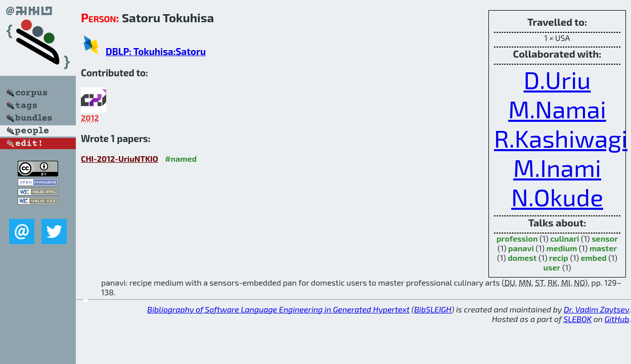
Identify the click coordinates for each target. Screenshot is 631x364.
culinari (565, 238)
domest (522, 258)
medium (562, 248)
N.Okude (557, 197)
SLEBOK (577, 319)
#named (181, 158)
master (603, 248)
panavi (521, 248)
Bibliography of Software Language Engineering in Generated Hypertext (278, 309)
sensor (605, 238)
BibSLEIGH (433, 309)
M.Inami (557, 167)
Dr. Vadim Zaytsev (596, 309)
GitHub (617, 319)
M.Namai (557, 109)
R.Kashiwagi (561, 138)
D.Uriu (557, 79)
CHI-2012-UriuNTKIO (120, 158)
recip (559, 258)
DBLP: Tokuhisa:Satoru (156, 51)
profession (517, 238)
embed (594, 258)
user (552, 267)
